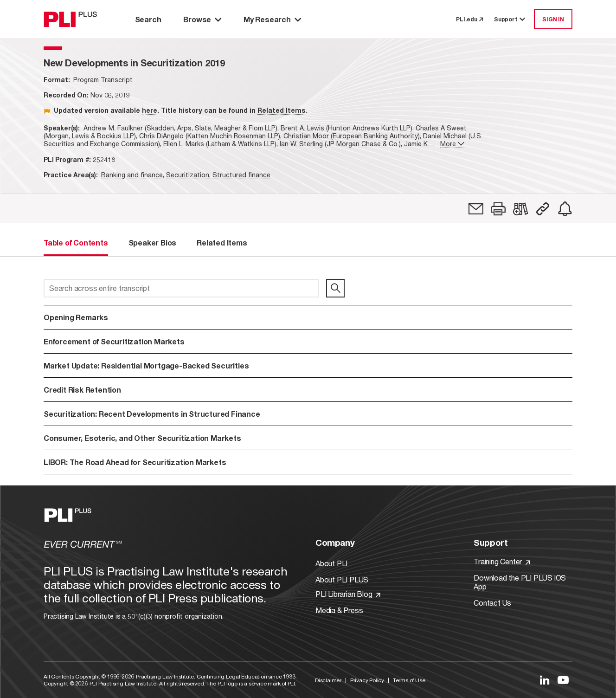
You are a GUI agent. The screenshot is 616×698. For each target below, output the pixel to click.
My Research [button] (272, 19)
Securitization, (188, 175)
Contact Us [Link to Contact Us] (492, 603)
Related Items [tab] (222, 242)
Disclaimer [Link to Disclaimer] (328, 680)
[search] (335, 288)
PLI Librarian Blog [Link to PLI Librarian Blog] (348, 594)
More (452, 144)
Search (148, 19)
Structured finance (241, 175)
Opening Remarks (76, 317)
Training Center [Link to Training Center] (502, 561)
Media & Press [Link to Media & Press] (339, 610)
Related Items (281, 110)
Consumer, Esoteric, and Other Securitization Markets (142, 438)
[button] (498, 209)
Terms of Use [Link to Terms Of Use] (409, 680)
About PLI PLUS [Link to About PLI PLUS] (342, 579)
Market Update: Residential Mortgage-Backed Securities (146, 365)
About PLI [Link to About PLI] (331, 563)
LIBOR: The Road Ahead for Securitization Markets (135, 462)
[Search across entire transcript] (181, 288)
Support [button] (510, 19)
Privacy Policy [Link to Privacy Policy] (367, 680)
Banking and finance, (133, 175)
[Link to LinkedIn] (545, 680)
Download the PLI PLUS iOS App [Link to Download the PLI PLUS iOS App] (520, 582)
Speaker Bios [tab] (153, 242)
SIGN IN (553, 19)
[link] (476, 209)
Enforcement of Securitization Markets (114, 341)
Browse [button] (202, 19)
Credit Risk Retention (82, 390)
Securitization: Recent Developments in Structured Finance (152, 414)
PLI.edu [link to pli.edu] (469, 19)
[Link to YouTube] (563, 680)
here (150, 110)
